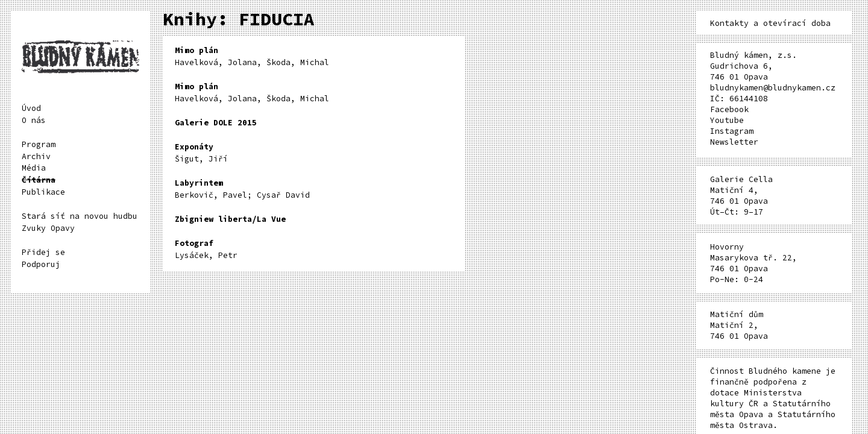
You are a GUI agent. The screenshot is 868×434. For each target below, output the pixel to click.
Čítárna (39, 180)
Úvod (31, 108)
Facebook (729, 109)
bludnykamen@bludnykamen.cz (773, 88)
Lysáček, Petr (206, 249)
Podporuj (41, 264)
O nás (34, 120)
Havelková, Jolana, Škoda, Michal (252, 56)
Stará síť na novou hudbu (80, 216)
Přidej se (43, 252)
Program (39, 144)
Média (34, 168)
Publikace (43, 192)
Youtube (727, 120)
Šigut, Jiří (201, 153)
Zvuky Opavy (48, 228)
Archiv (36, 156)
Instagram (732, 131)
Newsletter (734, 142)
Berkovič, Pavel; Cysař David (242, 189)
